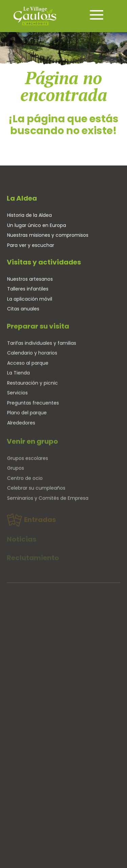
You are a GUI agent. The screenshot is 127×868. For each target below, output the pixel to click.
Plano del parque (27, 416)
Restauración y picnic (33, 386)
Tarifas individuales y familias (42, 346)
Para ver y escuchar (31, 245)
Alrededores (21, 426)
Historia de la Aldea (29, 215)
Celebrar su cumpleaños (36, 494)
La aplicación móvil (30, 300)
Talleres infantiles (28, 290)
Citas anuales (23, 310)
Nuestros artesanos (30, 280)
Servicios (17, 396)
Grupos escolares (28, 464)
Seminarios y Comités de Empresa (48, 504)
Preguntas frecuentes (33, 406)
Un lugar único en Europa (37, 225)
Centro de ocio (25, 484)
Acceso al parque (28, 366)
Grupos (16, 474)
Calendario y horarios (32, 356)
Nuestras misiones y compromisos (48, 235)
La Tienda (18, 376)
